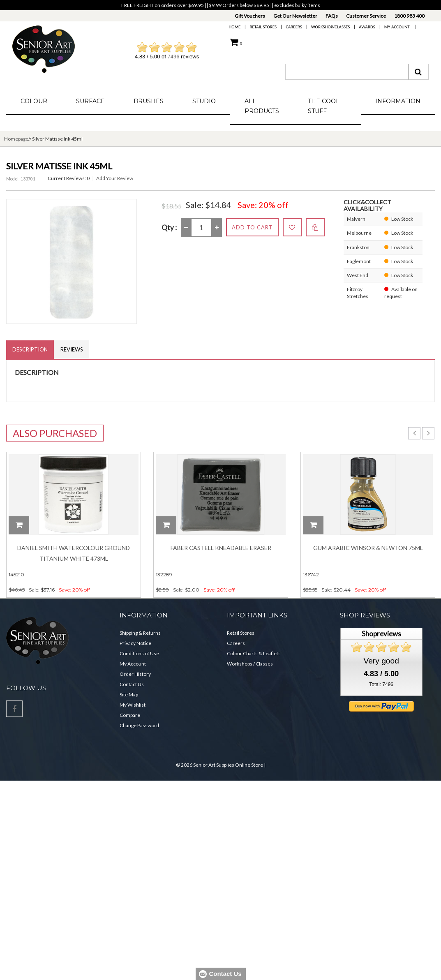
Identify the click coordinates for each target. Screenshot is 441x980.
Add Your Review (115, 178)
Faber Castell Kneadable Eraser (221, 548)
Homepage (16, 139)
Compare (130, 715)
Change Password (139, 725)
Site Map (129, 695)
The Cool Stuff (324, 106)
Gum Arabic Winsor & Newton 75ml (368, 548)
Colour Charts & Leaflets (254, 653)
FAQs (332, 16)
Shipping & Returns (140, 633)
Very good (381, 661)
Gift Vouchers (250, 16)
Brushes (149, 101)
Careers (294, 27)
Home (235, 27)
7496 (174, 57)
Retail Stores (263, 27)
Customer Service (366, 16)
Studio (204, 101)
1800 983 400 (409, 16)
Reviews (72, 349)
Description (30, 349)
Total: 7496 (381, 684)
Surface (90, 101)
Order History (135, 674)
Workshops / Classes (250, 664)
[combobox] (347, 72)
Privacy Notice (135, 643)
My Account (397, 27)
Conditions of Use (139, 653)
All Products (262, 106)
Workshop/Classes (330, 27)
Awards (367, 27)
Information (398, 101)
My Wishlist (133, 705)
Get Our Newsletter (295, 16)
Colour (34, 101)
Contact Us (132, 684)
